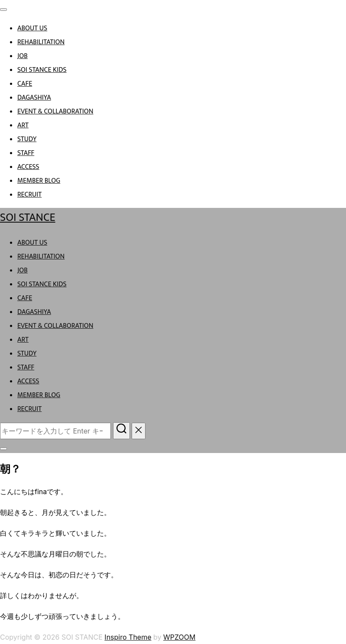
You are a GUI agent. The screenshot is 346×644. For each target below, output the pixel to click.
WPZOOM (179, 637)
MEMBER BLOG (39, 181)
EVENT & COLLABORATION (55, 112)
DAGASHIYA (34, 98)
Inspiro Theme (128, 637)
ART (23, 125)
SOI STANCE (28, 218)
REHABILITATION (41, 42)
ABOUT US (32, 28)
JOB (23, 56)
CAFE (25, 84)
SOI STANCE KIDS (42, 70)
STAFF (26, 153)
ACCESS (28, 167)
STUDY (27, 139)
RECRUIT (29, 195)
